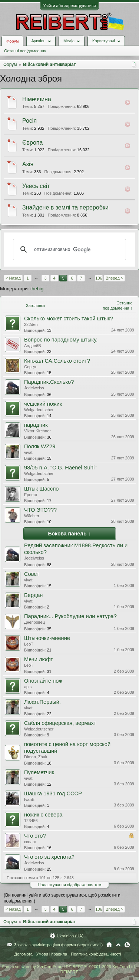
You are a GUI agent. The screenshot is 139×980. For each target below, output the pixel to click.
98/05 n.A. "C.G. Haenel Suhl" (60, 468)
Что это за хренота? (49, 857)
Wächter (32, 516)
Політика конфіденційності (96, 954)
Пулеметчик (39, 772)
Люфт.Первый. (42, 702)
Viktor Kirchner (37, 431)
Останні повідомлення (25, 51)
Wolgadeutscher (39, 410)
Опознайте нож (43, 681)
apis (28, 687)
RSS (128, 102)
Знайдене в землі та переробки (65, 207)
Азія (28, 164)
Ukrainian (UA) (70, 936)
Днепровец (34, 622)
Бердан (33, 595)
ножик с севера (43, 815)
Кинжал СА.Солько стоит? (57, 361)
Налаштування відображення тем (70, 885)
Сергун (31, 367)
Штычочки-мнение (47, 638)
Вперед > (114, 278)
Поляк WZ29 (40, 446)
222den (31, 324)
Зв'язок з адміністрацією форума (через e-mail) (59, 945)
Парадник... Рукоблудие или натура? (70, 616)
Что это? (35, 836)
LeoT (29, 644)
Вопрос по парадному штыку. (61, 340)
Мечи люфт (39, 659)
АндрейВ (33, 346)
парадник (36, 425)
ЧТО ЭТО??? (40, 510)
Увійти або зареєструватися (70, 6)
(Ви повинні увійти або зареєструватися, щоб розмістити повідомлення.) (62, 898)
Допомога (23, 954)
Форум (12, 41)
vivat (28, 452)
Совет (32, 574)
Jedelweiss (34, 388)
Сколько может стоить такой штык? (69, 319)
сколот (30, 842)
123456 (31, 821)
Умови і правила (52, 954)
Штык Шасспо (42, 489)
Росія (29, 121)
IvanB (29, 799)
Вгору (118, 945)
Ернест (31, 495)
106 (99, 278)
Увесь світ (36, 186)
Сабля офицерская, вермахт (60, 723)
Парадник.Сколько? (49, 382)
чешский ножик (43, 404)
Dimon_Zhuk (36, 757)
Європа (32, 143)
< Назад (13, 278)
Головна (109, 945)
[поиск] (68, 250)
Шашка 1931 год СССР (53, 793)
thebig (37, 289)
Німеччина (37, 99)
